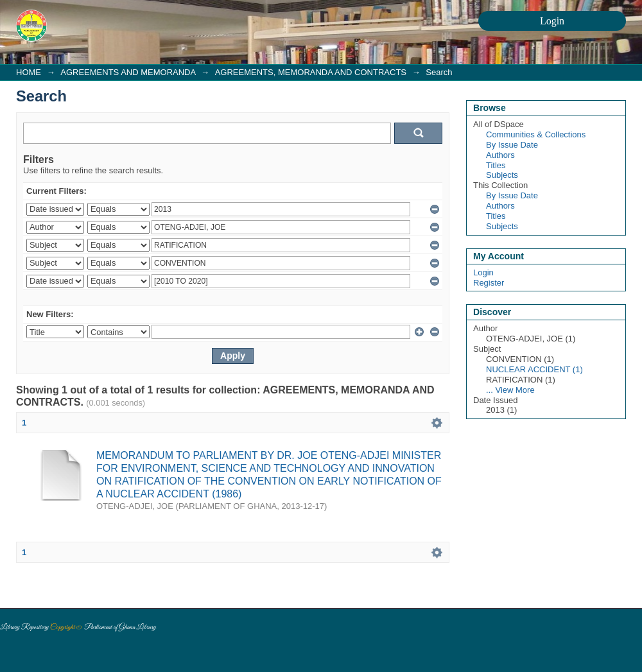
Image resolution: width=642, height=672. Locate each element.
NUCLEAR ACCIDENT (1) (534, 369)
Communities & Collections (536, 134)
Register (489, 283)
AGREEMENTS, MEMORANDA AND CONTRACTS (311, 72)
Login (483, 272)
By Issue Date (512, 145)
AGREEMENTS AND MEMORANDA (128, 72)
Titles (496, 165)
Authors (500, 155)
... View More (510, 390)
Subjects (502, 175)
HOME (29, 72)
